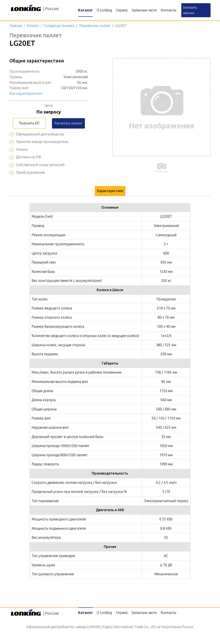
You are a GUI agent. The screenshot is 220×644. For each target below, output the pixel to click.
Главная (16, 26)
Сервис (122, 10)
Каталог (86, 10)
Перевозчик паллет (95, 26)
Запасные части (144, 10)
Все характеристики (26, 93)
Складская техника (59, 26)
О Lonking (104, 10)
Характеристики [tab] (110, 191)
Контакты (168, 10)
